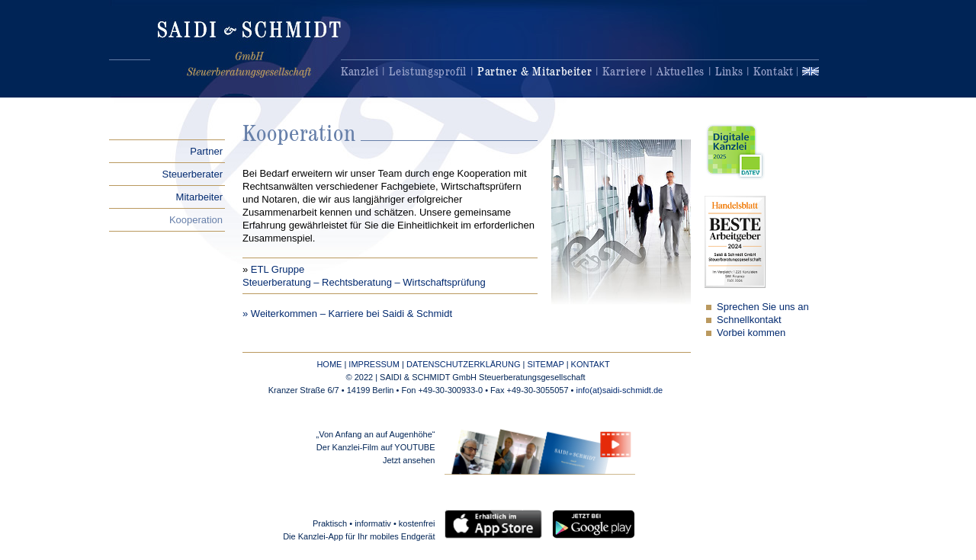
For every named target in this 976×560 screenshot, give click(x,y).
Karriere (624, 71)
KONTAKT (591, 364)
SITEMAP (545, 364)
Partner (206, 151)
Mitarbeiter (199, 197)
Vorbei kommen (751, 333)
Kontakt (773, 71)
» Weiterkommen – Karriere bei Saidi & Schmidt (347, 314)
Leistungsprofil (428, 71)
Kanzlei (360, 71)
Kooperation (196, 220)
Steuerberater (193, 174)
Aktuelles (681, 71)
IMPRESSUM (374, 364)
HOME (329, 364)
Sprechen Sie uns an (763, 307)
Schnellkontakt (749, 320)
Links (729, 71)
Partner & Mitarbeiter (535, 71)
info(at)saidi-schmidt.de (620, 390)
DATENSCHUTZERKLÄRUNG (464, 364)
